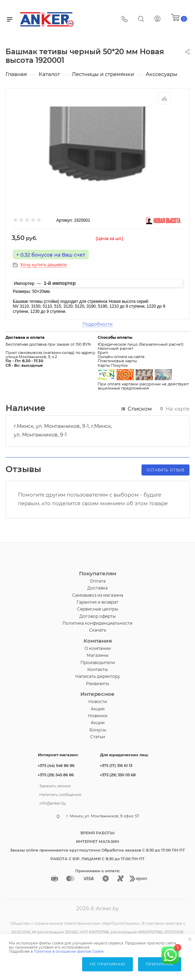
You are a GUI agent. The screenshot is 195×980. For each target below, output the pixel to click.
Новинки (98, 716)
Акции (98, 709)
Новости (98, 702)
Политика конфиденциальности (97, 623)
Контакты (97, 669)
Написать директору (98, 676)
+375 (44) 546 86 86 (56, 766)
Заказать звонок (55, 785)
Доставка (97, 588)
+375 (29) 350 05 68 (118, 775)
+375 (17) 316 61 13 (116, 766)
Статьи (97, 737)
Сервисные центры (97, 609)
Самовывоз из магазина (98, 595)
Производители (98, 662)
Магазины (97, 655)
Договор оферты (97, 616)
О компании (98, 648)
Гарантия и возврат (97, 602)
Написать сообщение (60, 794)
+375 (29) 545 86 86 (56, 775)
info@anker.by (53, 803)
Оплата (98, 581)
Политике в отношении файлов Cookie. (69, 952)
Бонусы (98, 730)
